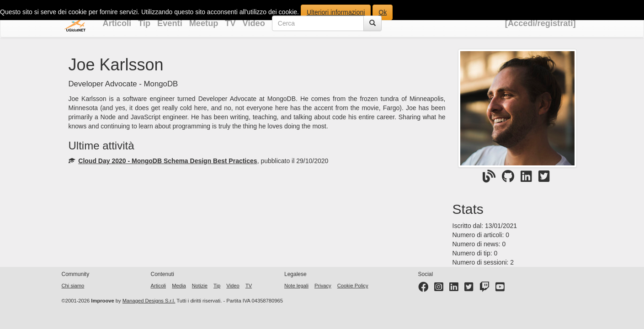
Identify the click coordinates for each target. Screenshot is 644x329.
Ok (383, 12)
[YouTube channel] (500, 289)
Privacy (323, 286)
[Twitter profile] (469, 289)
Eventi (170, 23)
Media (179, 286)
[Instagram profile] (439, 289)
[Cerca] (373, 23)
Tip (144, 23)
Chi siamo (73, 286)
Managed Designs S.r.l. (149, 301)
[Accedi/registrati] (540, 23)
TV (230, 23)
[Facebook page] (423, 289)
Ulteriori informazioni (336, 12)
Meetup (204, 23)
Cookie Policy (353, 286)
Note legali (296, 286)
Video (254, 23)
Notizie (200, 286)
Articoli (117, 23)
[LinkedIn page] (454, 289)
